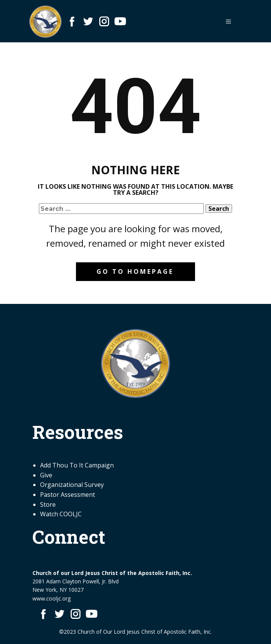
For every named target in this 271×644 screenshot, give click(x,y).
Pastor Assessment (68, 495)
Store (48, 504)
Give (46, 475)
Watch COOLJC (61, 514)
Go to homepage (135, 271)
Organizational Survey (72, 485)
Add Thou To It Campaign (77, 465)
